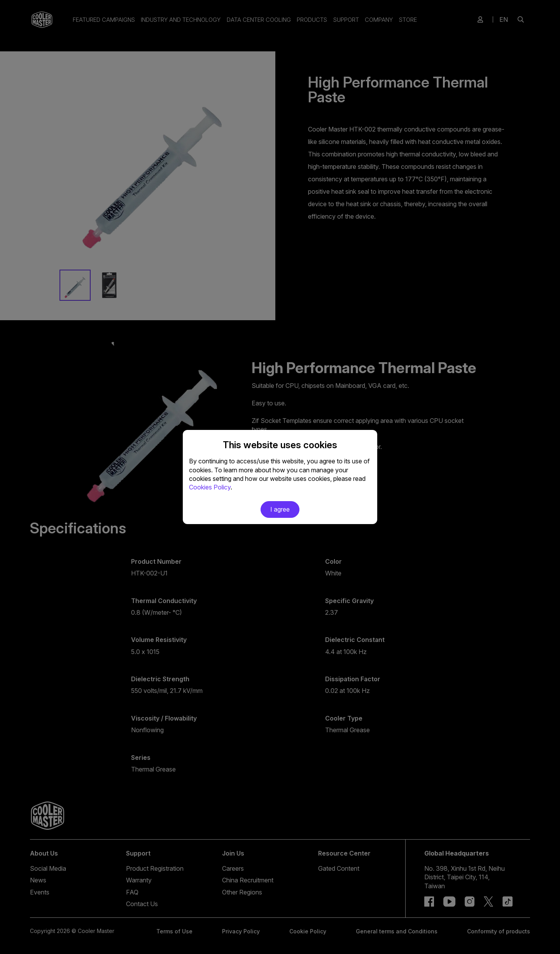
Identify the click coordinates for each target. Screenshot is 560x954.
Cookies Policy (210, 487)
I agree (280, 509)
